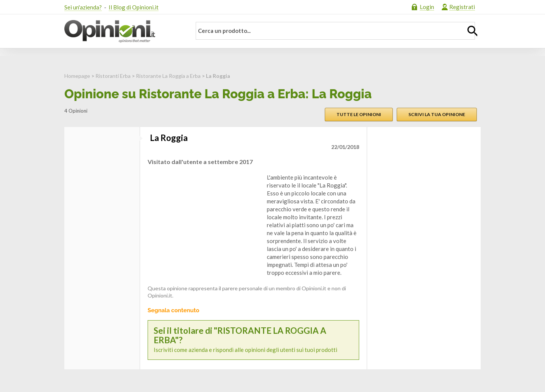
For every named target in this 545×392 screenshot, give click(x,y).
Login (427, 7)
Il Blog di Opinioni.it (134, 7)
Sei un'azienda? (83, 7)
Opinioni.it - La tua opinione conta (123, 31)
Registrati (462, 7)
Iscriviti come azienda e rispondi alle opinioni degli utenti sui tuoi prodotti (253, 340)
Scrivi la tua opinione (437, 114)
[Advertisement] (204, 221)
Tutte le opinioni (359, 114)
